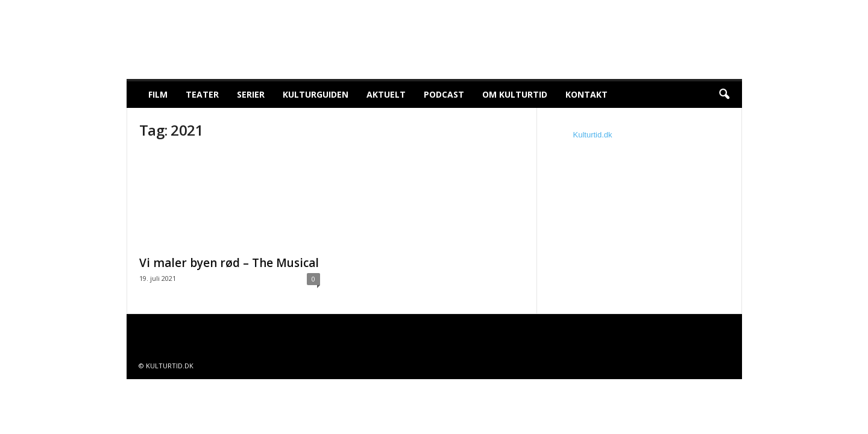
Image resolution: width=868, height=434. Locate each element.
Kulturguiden (316, 94)
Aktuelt (386, 94)
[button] (724, 95)
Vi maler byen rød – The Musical (229, 263)
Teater (202, 94)
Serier (251, 94)
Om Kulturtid (515, 94)
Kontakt (587, 94)
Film (158, 94)
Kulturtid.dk (593, 135)
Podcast (444, 94)
